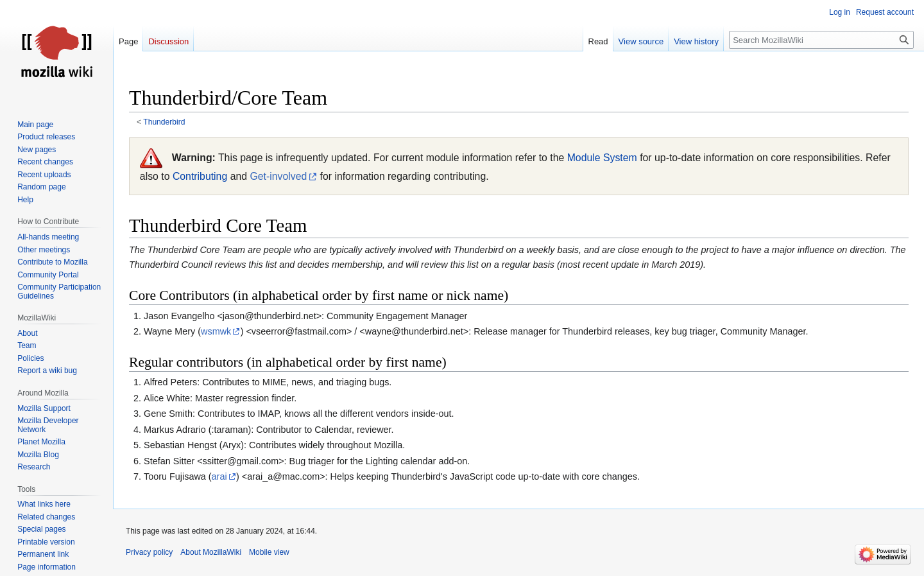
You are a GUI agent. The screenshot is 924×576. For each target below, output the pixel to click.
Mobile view (269, 552)
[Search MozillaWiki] (821, 40)
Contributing (200, 176)
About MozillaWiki (211, 552)
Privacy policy (149, 552)
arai (219, 476)
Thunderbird (164, 122)
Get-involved (278, 176)
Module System (602, 158)
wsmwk (216, 331)
